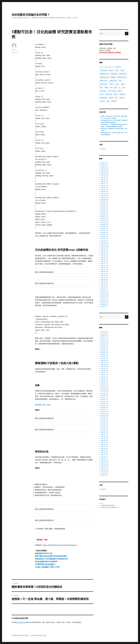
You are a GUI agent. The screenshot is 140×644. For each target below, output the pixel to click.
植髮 (120, 81)
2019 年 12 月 (105, 302)
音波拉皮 (102, 101)
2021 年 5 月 (104, 282)
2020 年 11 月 (105, 294)
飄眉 (108, 101)
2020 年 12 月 (105, 292)
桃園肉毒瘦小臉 (104, 77)
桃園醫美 (113, 77)
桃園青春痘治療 (122, 77)
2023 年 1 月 (104, 241)
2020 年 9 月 (104, 298)
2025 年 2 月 (104, 189)
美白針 (102, 94)
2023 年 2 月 (104, 239)
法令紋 (117, 84)
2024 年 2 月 (104, 214)
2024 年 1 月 (104, 216)
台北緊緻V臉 (103, 70)
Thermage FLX (109, 67)
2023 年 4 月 (104, 235)
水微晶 (111, 84)
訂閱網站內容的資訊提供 (108, 505)
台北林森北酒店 (21, 622)
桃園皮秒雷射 (123, 74)
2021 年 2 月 (104, 288)
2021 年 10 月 (105, 271)
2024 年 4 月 (104, 210)
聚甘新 (116, 94)
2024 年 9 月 (104, 200)
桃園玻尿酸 (114, 74)
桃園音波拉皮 (113, 81)
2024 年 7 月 (104, 204)
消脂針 (123, 84)
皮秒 (123, 87)
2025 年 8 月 (104, 177)
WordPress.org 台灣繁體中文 (109, 507)
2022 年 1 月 (104, 265)
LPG (101, 67)
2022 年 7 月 (104, 253)
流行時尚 (103, 149)
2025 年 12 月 (105, 171)
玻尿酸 (106, 87)
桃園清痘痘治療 (104, 74)
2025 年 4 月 (104, 185)
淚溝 (101, 87)
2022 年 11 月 (105, 245)
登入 (102, 503)
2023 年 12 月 (105, 218)
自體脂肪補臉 (104, 98)
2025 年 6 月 (104, 181)
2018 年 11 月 (104, 304)
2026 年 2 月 (104, 167)
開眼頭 (111, 98)
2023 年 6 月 (104, 230)
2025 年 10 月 (105, 173)
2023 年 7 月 (104, 228)
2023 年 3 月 (104, 237)
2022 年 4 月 (104, 259)
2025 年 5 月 (104, 183)
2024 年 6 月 (104, 206)
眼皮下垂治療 (112, 91)
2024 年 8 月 (104, 202)
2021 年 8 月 (104, 276)
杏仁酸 (122, 70)
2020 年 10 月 (105, 296)
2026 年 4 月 (104, 165)
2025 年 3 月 (104, 187)
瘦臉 (111, 87)
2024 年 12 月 (105, 194)
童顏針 (120, 91)
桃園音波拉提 (104, 81)
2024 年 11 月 (105, 196)
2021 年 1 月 (104, 290)
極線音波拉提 (104, 84)
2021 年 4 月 (104, 284)
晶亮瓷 (117, 70)
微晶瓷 (111, 70)
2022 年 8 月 (104, 251)
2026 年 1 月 (104, 169)
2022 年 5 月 (104, 257)
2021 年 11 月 (104, 269)
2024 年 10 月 (105, 198)
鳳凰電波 (114, 101)
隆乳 (116, 98)
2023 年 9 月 (104, 224)
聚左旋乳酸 (109, 94)
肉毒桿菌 (122, 94)
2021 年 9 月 (104, 274)
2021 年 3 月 (104, 286)
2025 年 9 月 (104, 175)
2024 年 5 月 (104, 208)
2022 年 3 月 (104, 261)
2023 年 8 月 (104, 226)
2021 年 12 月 (105, 267)
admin (14, 50)
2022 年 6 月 (104, 255)
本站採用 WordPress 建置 (39, 635)
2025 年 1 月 (104, 192)
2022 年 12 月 (105, 243)
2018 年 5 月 (104, 306)
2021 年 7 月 (104, 278)
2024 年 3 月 (104, 212)
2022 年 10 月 (105, 247)
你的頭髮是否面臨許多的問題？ (31, 15)
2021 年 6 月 (104, 280)
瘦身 (116, 87)
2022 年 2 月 (104, 263)
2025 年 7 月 (104, 179)
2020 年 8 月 (104, 300)
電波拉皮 (122, 98)
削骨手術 (118, 67)
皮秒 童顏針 (103, 91)
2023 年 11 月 (105, 220)
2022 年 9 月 (104, 249)
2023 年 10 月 (105, 222)
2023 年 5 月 (104, 233)
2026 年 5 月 (104, 163)
